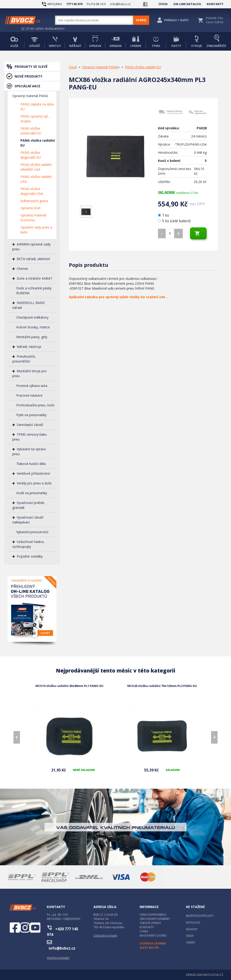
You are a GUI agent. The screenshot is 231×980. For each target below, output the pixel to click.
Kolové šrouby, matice (33, 327)
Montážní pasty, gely (32, 337)
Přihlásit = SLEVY (176, 20)
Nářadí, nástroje (29, 347)
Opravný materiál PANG (30, 96)
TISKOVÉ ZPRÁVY (150, 923)
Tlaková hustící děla (31, 464)
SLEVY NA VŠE (149, 948)
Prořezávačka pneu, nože (35, 405)
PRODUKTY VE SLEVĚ (31, 67)
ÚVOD (163, 4)
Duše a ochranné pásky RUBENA (34, 291)
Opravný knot (30, 208)
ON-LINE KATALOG (187, 4)
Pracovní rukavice (29, 395)
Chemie (22, 269)
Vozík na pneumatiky (32, 493)
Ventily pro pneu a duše (34, 483)
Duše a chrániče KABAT (35, 278)
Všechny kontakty (58, 958)
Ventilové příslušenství (33, 473)
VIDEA (190, 936)
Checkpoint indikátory (32, 317)
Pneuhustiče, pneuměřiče (24, 359)
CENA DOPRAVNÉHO (153, 915)
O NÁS (144, 931)
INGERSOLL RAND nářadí (29, 305)
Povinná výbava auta (32, 386)
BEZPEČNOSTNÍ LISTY (200, 916)
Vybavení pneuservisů (32, 532)
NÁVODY (192, 929)
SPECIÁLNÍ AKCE (27, 86)
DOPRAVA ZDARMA (153, 943)
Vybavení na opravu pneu (29, 451)
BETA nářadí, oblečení (33, 259)
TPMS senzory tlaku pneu (29, 437)
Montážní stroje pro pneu (29, 373)
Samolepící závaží (30, 425)
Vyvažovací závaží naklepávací (28, 520)
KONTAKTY (215, 4)
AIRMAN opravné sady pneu (31, 247)
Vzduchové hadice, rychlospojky (28, 544)
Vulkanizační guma (34, 201)
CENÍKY (191, 942)
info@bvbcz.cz (120, 4)
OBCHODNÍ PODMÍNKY (155, 919)
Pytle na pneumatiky (31, 415)
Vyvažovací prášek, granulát (29, 505)
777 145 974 (74, 4)
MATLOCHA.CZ (213, 975)
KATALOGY (193, 923)
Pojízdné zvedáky (30, 556)
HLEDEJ (141, 20)
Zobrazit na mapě (105, 936)
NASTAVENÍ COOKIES (153, 936)
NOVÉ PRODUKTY (28, 76)
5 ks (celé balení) (174, 221)
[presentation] (17, 737)
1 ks (164, 215)
